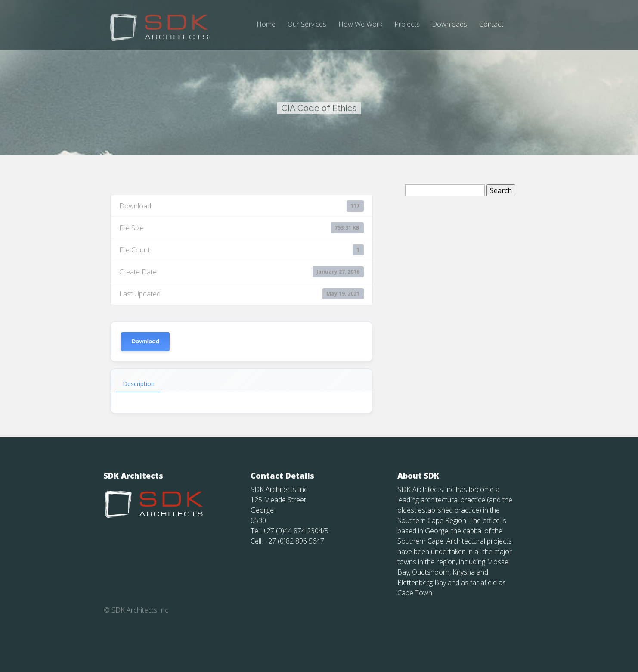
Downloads (449, 25)
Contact (491, 25)
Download (145, 366)
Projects (407, 25)
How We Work (360, 25)
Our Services (307, 25)
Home (266, 25)
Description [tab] (139, 408)
